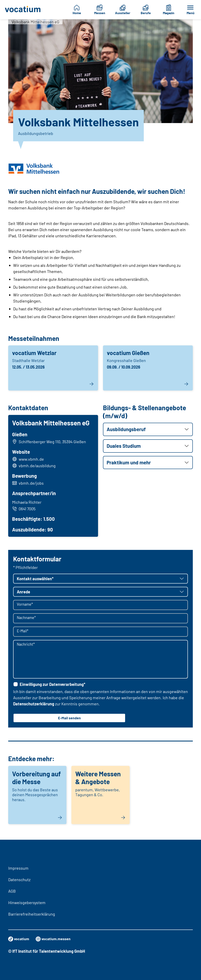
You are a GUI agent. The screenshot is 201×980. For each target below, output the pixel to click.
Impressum (18, 868)
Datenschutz (19, 879)
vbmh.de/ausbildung (38, 467)
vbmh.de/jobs (32, 484)
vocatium (20, 939)
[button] (148, 429)
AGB (12, 891)
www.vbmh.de (32, 460)
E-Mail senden (69, 720)
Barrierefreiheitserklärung (32, 914)
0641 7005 (25, 509)
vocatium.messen (57, 939)
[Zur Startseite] (23, 10)
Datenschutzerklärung (34, 706)
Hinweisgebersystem (27, 902)
